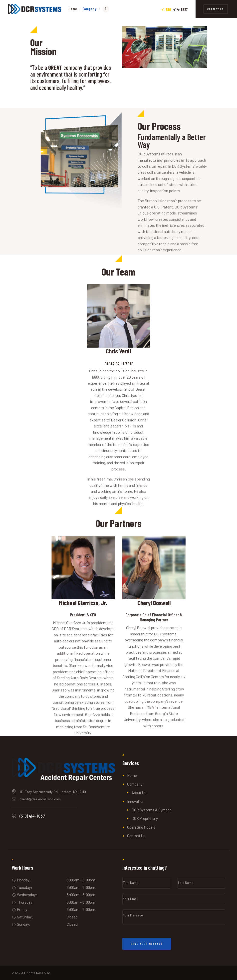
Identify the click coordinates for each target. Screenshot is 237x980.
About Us (139, 793)
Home (132, 775)
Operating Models (141, 827)
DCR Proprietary (145, 818)
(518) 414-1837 (32, 816)
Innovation (136, 801)
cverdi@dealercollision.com (40, 799)
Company (135, 784)
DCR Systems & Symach (152, 810)
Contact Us (136, 836)
